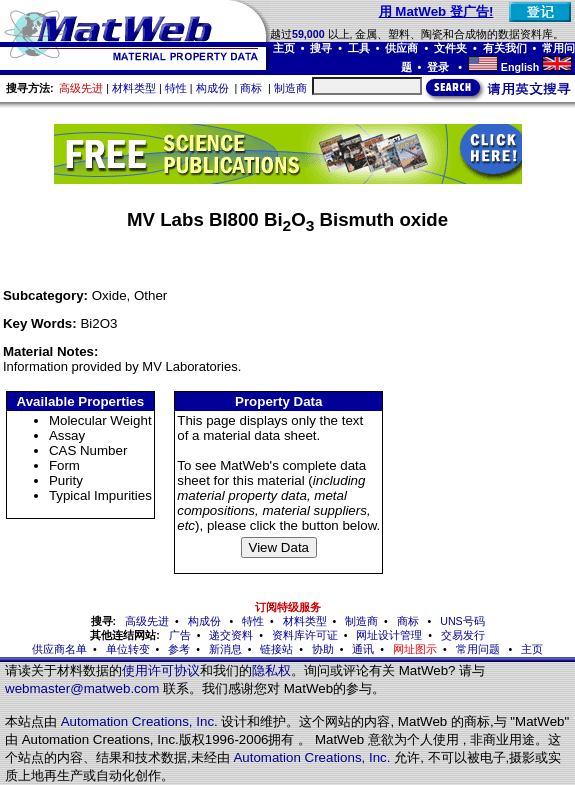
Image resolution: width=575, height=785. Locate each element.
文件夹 (450, 48)
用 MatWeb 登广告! (436, 11)
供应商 (401, 48)
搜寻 (321, 48)
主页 (284, 48)
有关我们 (505, 48)
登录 (439, 67)
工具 (359, 48)
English (520, 67)
